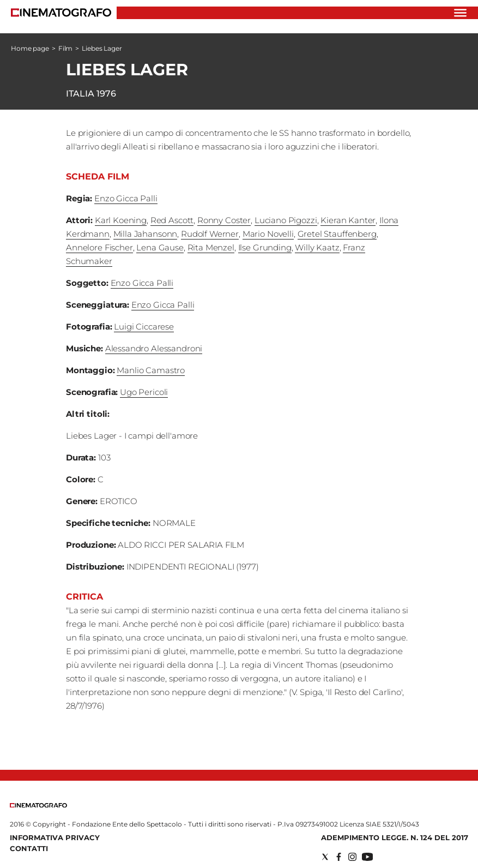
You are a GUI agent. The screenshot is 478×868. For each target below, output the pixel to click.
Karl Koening (121, 220)
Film (66, 48)
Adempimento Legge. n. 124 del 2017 (395, 837)
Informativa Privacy (55, 837)
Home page (30, 48)
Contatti (29, 848)
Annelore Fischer (99, 247)
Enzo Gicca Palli (126, 198)
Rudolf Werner (210, 234)
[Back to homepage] (38, 805)
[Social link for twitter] (325, 857)
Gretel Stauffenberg (337, 234)
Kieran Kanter (348, 220)
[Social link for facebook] (339, 857)
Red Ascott (172, 220)
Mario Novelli (268, 234)
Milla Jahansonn (146, 234)
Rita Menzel (211, 247)
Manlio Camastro (151, 370)
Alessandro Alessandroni (154, 348)
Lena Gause (160, 247)
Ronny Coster (224, 220)
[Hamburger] (460, 13)
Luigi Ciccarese (144, 327)
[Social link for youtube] (367, 857)
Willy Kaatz (317, 247)
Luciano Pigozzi (286, 220)
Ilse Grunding (265, 247)
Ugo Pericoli (144, 392)
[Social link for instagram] (352, 857)
